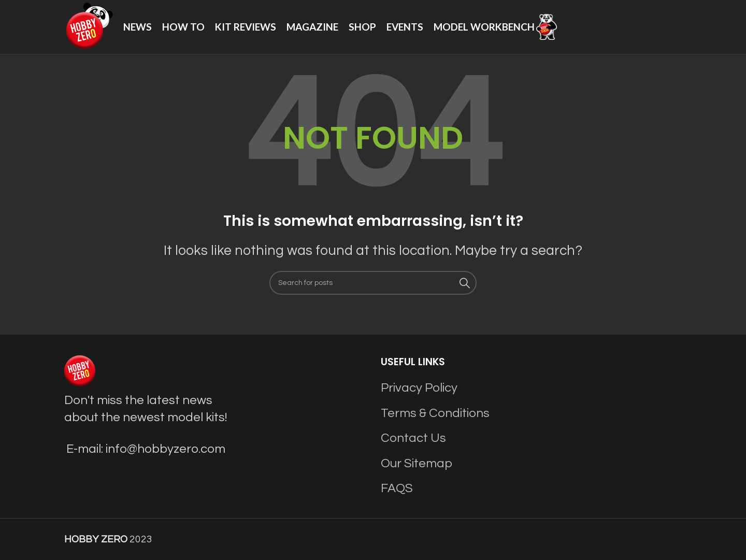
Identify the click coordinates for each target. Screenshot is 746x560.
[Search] (373, 283)
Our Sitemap (417, 463)
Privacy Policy (419, 388)
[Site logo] (89, 26)
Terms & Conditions (435, 413)
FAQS (397, 488)
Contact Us (413, 438)
